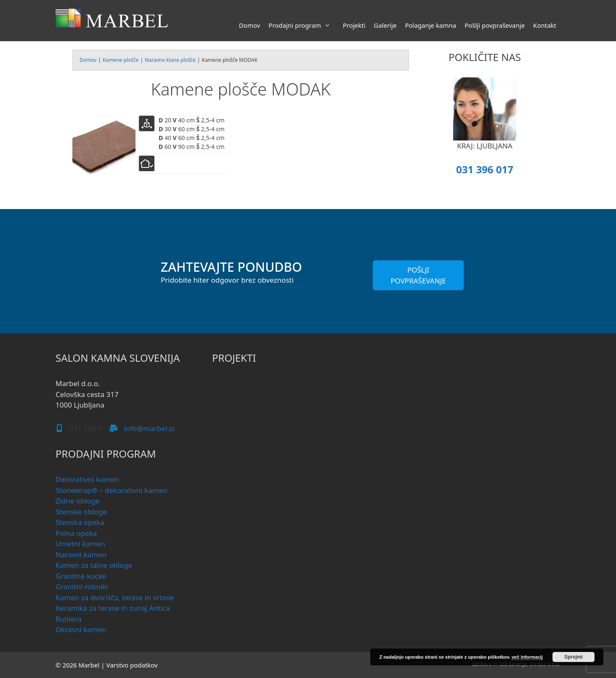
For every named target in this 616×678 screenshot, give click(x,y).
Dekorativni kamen (87, 479)
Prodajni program (303, 25)
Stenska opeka (80, 522)
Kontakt (545, 25)
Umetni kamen (80, 544)
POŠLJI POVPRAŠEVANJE (418, 275)
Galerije (385, 25)
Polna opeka (76, 533)
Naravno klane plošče (170, 60)
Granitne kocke (81, 576)
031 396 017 (485, 169)
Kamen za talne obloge (94, 565)
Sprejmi (574, 657)
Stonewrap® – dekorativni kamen (112, 490)
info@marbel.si (149, 428)
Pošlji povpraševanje (495, 25)
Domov (250, 25)
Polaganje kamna (430, 25)
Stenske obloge (81, 512)
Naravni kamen (81, 555)
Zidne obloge (78, 501)
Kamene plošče (121, 60)
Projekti (354, 25)
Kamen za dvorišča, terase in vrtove (115, 597)
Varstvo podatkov (132, 665)
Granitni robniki (82, 587)
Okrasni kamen (81, 629)
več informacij (527, 657)
